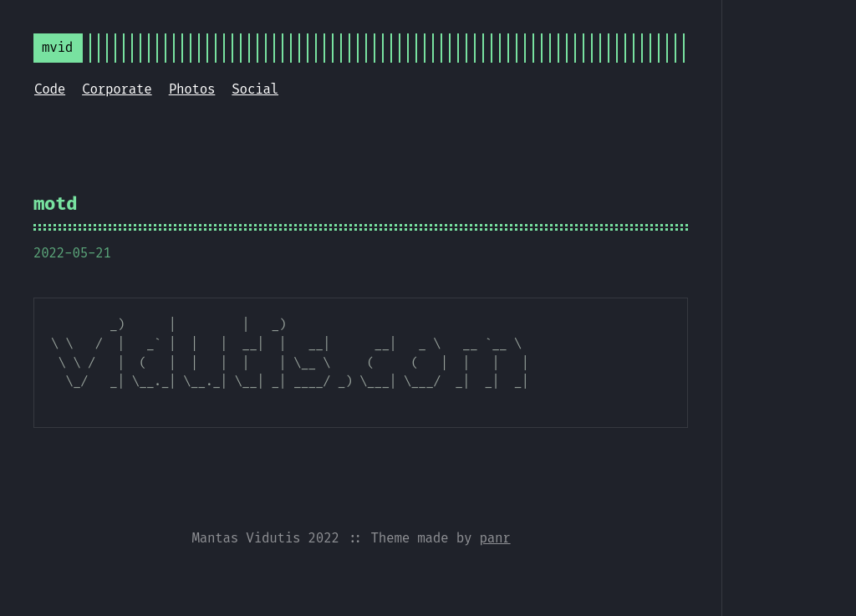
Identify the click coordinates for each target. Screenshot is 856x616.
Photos (192, 89)
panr (494, 538)
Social (255, 89)
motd (55, 204)
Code (50, 89)
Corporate (117, 89)
